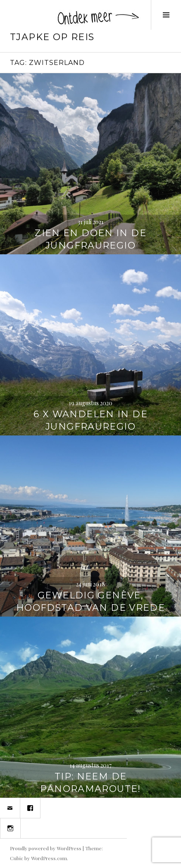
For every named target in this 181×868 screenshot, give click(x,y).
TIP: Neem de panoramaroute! (90, 783)
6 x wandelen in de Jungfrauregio (90, 420)
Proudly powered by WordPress (46, 848)
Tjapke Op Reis (52, 37)
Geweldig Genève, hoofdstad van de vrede (90, 601)
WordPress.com (49, 858)
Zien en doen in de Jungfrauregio (90, 239)
